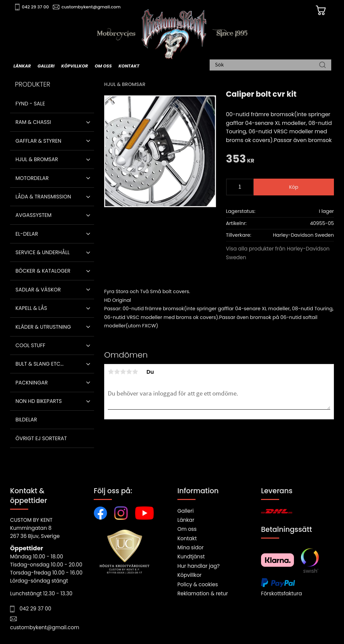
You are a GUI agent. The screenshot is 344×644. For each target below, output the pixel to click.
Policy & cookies (198, 584)
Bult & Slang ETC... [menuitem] (39, 364)
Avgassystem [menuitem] (33, 215)
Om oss (187, 529)
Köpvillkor (189, 575)
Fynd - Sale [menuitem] (30, 104)
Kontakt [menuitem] (129, 66)
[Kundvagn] (320, 10)
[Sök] (322, 65)
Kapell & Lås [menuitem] (31, 308)
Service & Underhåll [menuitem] (42, 252)
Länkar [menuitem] (22, 66)
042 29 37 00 (36, 7)
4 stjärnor (129, 372)
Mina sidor (190, 547)
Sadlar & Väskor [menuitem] (38, 290)
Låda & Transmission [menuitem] (43, 197)
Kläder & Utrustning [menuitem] (43, 327)
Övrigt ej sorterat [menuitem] (41, 438)
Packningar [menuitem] (32, 383)
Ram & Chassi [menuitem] (33, 122)
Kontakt (187, 538)
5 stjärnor (135, 372)
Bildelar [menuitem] (26, 420)
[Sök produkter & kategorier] (267, 65)
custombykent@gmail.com (91, 7)
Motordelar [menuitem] (32, 178)
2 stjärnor (117, 372)
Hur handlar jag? (199, 566)
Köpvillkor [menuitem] (75, 66)
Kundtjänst (191, 557)
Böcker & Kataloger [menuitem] (43, 271)
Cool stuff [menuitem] (30, 345)
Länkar (186, 520)
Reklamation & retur (203, 593)
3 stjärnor (123, 372)
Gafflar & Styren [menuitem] (38, 141)
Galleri (185, 511)
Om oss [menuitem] (103, 66)
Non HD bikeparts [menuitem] (39, 401)
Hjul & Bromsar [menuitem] (37, 159)
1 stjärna (111, 372)
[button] (88, 122)
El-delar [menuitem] (27, 234)
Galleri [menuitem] (46, 66)
